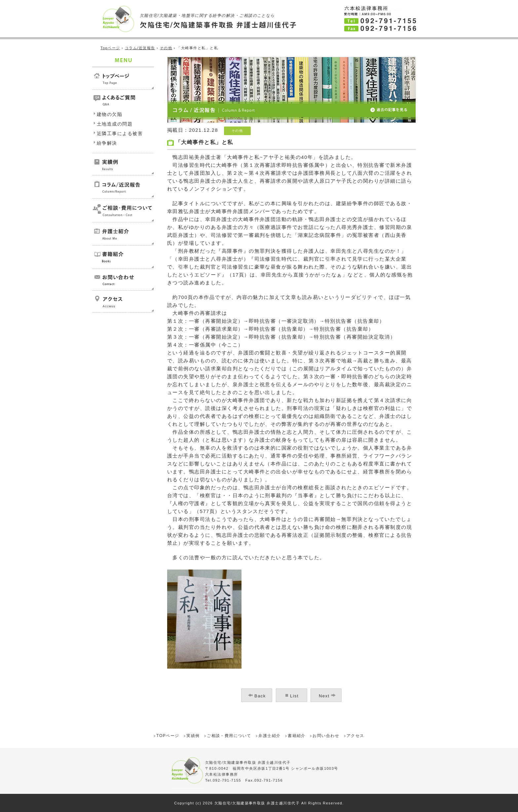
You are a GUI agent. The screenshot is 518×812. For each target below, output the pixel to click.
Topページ (110, 48)
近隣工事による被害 (120, 133)
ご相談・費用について (229, 736)
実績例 (193, 736)
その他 (166, 48)
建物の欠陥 (110, 114)
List (294, 696)
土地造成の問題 (115, 124)
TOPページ (168, 736)
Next (324, 696)
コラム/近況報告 (140, 48)
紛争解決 (107, 143)
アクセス (355, 736)
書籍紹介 (297, 736)
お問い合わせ (326, 736)
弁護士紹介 (269, 736)
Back (260, 696)
